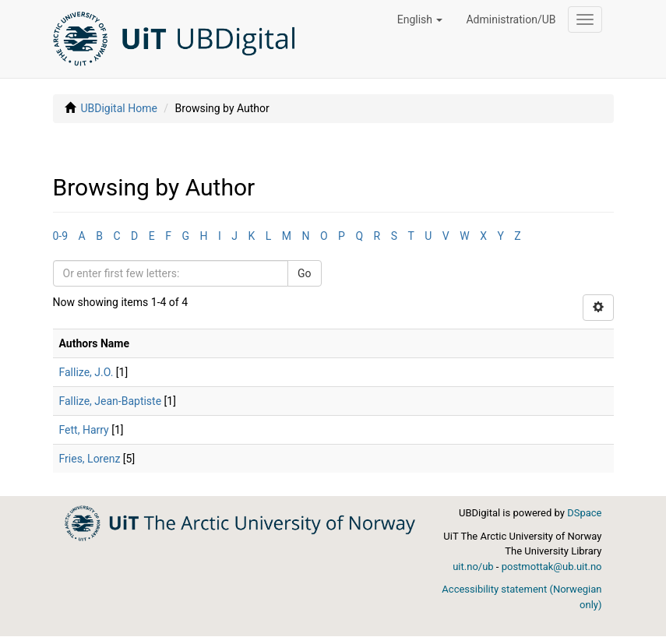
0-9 (61, 236)
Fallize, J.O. (86, 372)
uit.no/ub (473, 567)
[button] (420, 19)
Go (305, 273)
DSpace (584, 513)
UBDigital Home (118, 108)
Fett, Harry (84, 430)
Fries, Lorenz (90, 459)
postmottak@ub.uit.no (552, 567)
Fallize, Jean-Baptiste (111, 401)
